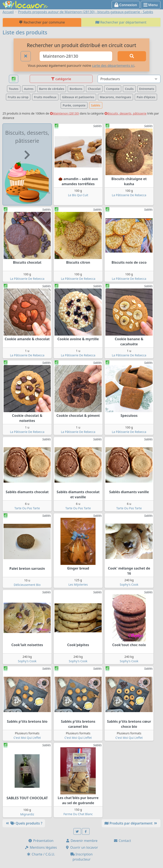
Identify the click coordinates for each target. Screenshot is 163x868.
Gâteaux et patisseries (78, 97)
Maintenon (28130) (65, 113)
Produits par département (131, 823)
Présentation (41, 841)
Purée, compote (74, 105)
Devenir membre (82, 841)
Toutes (14, 89)
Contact (122, 841)
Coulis (129, 89)
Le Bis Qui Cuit (78, 195)
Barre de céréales (52, 89)
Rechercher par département (121, 22)
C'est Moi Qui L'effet (27, 738)
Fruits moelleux (45, 97)
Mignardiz (27, 814)
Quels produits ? (24, 823)
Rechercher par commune (42, 22)
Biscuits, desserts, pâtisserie (125, 113)
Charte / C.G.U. (41, 854)
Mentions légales (41, 847)
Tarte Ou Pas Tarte (27, 508)
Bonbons (76, 89)
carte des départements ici (113, 66)
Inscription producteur (82, 857)
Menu (151, 5)
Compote (113, 89)
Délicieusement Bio (27, 585)
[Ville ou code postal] (76, 56)
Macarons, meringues (115, 97)
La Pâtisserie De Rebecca (129, 195)
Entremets (147, 89)
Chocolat (94, 89)
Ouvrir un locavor (82, 847)
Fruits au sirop (18, 97)
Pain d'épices (146, 97)
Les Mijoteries (78, 584)
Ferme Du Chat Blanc (78, 814)
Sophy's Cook (129, 584)
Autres (29, 89)
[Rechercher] (132, 56)
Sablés (96, 105)
